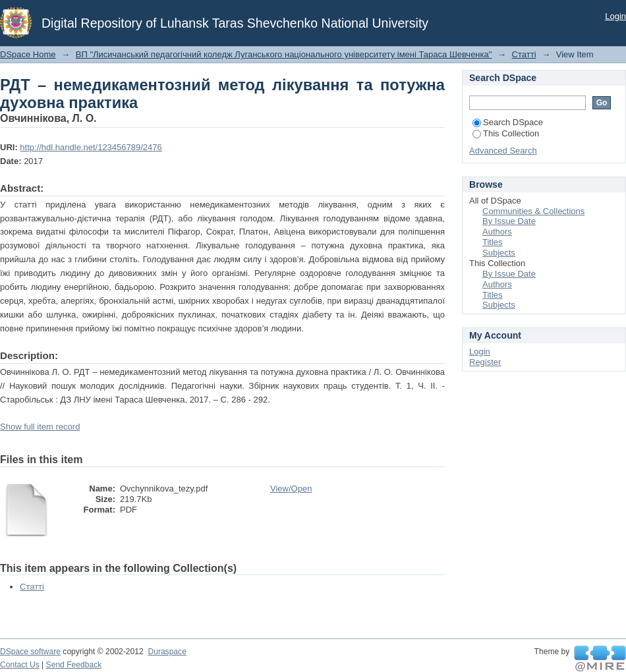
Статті (524, 54)
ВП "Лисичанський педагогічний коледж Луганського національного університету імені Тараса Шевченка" (284, 54)
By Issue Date (509, 221)
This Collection (506, 133)
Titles (493, 242)
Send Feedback (74, 665)
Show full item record (40, 427)
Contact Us (20, 665)
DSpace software (30, 652)
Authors (497, 232)
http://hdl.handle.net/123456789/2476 (91, 147)
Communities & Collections (533, 211)
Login (615, 16)
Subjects (499, 253)
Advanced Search (503, 151)
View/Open (291, 489)
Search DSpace (508, 122)
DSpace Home (28, 54)
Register (485, 362)
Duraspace (167, 652)
